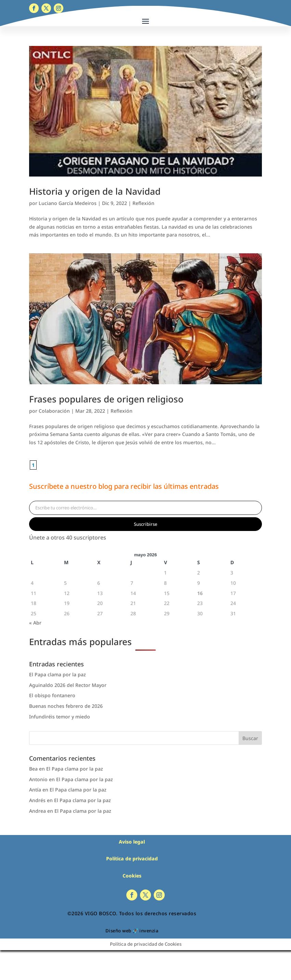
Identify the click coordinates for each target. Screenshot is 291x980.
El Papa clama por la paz (58, 674)
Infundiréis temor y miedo (60, 717)
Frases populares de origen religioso (106, 399)
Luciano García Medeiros (68, 203)
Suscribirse (145, 524)
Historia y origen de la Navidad (95, 191)
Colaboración (54, 411)
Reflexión (143, 203)
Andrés (37, 800)
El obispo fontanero (52, 695)
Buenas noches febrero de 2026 (66, 706)
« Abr (35, 623)
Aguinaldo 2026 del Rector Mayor (68, 685)
